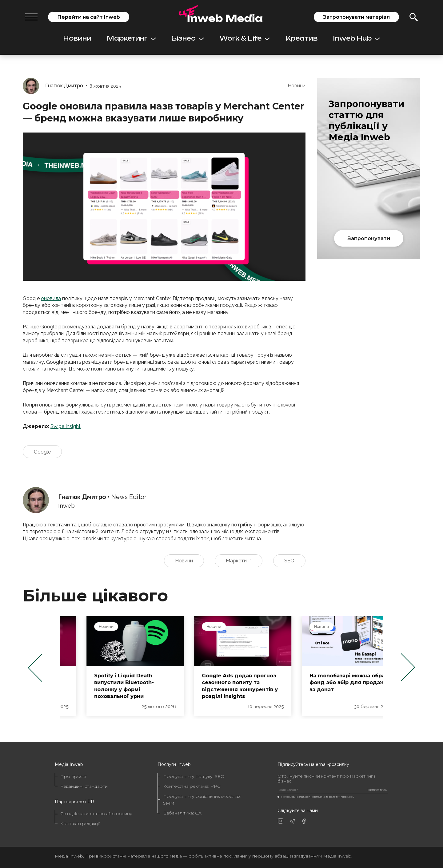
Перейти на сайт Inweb (89, 17)
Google (42, 452)
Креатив (301, 38)
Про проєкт (74, 776)
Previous (35, 667)
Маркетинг (131, 38)
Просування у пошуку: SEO (194, 776)
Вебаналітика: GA (182, 813)
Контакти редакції (80, 823)
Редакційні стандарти (84, 786)
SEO (289, 561)
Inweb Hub (356, 38)
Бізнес (188, 38)
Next (408, 667)
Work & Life (245, 38)
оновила (51, 298)
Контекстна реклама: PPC (192, 786)
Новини (77, 38)
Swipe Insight (66, 426)
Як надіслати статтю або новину (96, 814)
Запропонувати (369, 238)
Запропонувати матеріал (356, 17)
